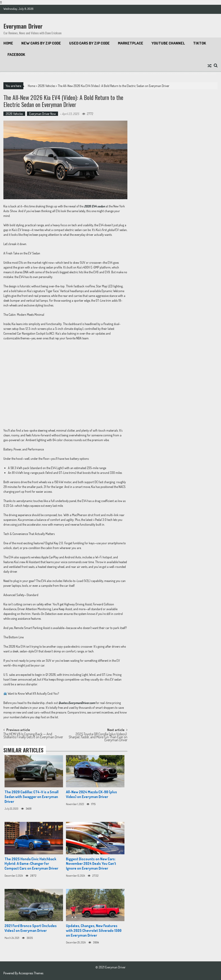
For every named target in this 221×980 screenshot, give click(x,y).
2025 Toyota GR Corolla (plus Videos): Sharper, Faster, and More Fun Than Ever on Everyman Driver (98, 736)
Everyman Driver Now (42, 114)
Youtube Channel (168, 43)
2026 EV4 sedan (95, 206)
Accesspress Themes (31, 973)
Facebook (16, 54)
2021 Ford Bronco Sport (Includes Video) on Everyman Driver (31, 928)
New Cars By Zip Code (41, 43)
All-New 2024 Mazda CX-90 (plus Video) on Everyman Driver (91, 794)
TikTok (200, 43)
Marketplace (131, 43)
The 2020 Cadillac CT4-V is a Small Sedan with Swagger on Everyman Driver (32, 797)
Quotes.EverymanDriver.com (77, 703)
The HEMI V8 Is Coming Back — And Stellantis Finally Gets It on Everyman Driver (33, 736)
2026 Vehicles (46, 86)
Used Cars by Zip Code (89, 43)
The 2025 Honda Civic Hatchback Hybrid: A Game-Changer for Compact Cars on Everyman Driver (31, 864)
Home (8, 43)
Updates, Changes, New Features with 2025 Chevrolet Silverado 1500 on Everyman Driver (94, 930)
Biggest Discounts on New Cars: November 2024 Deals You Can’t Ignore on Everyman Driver (91, 864)
